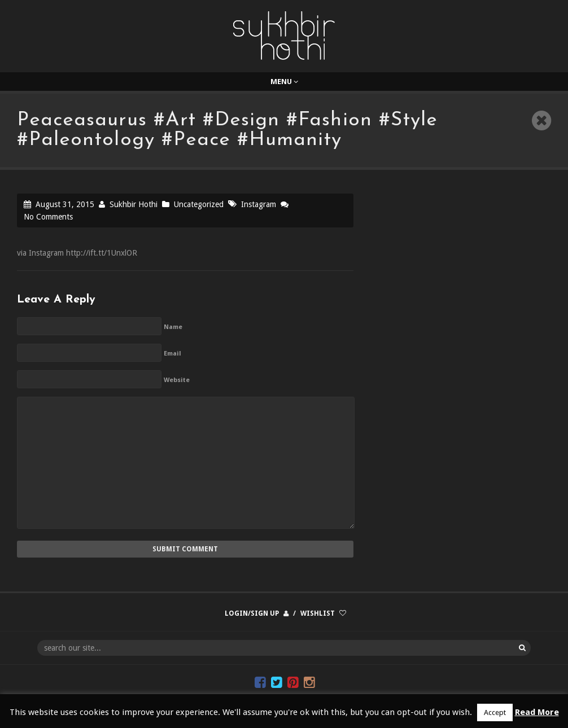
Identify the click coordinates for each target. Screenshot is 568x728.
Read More (537, 712)
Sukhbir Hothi (134, 204)
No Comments (48, 217)
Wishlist (318, 613)
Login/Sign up (252, 613)
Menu (284, 82)
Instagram (259, 204)
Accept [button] (495, 712)
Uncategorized (199, 204)
